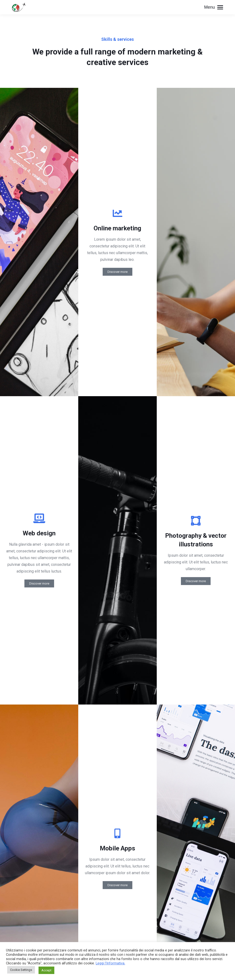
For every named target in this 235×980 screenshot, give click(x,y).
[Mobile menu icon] (214, 7)
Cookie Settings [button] (21, 970)
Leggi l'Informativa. (110, 963)
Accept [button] (46, 970)
